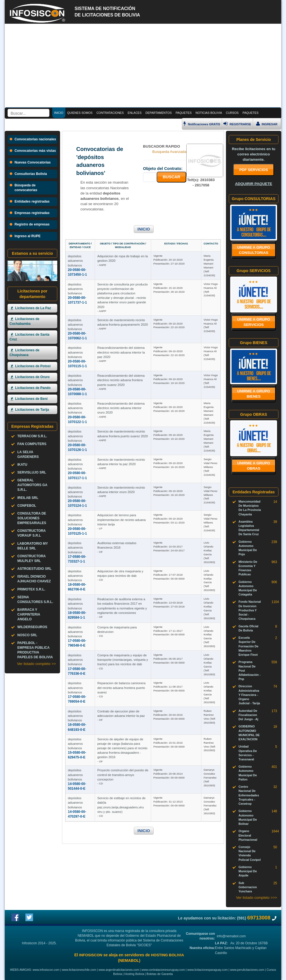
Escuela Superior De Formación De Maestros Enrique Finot (248, 646)
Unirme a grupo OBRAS (254, 466)
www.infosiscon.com (46, 970)
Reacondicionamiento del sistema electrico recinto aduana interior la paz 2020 (121, 352)
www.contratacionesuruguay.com (163, 970)
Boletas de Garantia (160, 974)
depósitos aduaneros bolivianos (75, 261)
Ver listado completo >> (36, 664)
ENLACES (135, 113)
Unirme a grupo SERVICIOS (254, 322)
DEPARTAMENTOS (159, 113)
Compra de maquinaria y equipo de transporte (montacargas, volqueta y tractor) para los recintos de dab (122, 660)
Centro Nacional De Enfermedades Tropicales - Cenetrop (249, 795)
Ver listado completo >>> (257, 898)
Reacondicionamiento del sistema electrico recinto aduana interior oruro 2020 (121, 408)
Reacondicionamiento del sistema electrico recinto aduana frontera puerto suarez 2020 (121, 380)
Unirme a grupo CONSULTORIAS (254, 250)
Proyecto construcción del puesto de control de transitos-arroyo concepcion (123, 775)
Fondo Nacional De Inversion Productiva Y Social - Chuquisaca (250, 610)
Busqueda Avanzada (169, 152)
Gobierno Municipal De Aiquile (248, 871)
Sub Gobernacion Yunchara (248, 887)
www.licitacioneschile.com (79, 970)
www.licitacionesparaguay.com (208, 970)
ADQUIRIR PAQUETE (253, 184)
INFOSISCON (91, 955)
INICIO (144, 229)
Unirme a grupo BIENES (254, 394)
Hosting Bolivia (134, 974)
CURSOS (232, 113)
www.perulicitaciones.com (247, 970)
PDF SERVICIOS (254, 170)
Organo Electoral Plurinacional (248, 835)
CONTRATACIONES (110, 113)
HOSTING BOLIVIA (167, 955)
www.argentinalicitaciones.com (119, 970)
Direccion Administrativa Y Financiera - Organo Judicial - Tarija (249, 695)
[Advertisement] (143, 66)
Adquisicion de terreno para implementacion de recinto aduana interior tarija (121, 520)
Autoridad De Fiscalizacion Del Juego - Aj (248, 715)
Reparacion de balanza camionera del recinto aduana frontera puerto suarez (121, 688)
